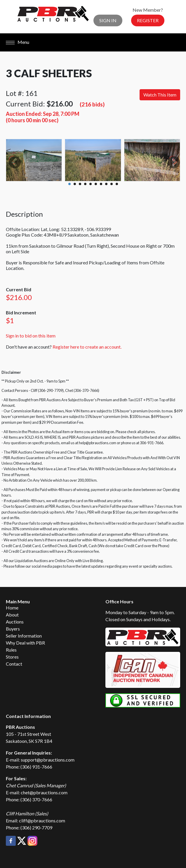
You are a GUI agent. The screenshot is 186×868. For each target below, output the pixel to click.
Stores (12, 657)
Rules (11, 650)
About (12, 615)
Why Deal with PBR (25, 643)
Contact (14, 664)
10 (117, 184)
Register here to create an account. (87, 347)
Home (12, 608)
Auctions (15, 622)
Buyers (13, 629)
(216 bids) (92, 104)
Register (148, 20)
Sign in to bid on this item (31, 336)
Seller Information (24, 636)
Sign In (108, 20)
